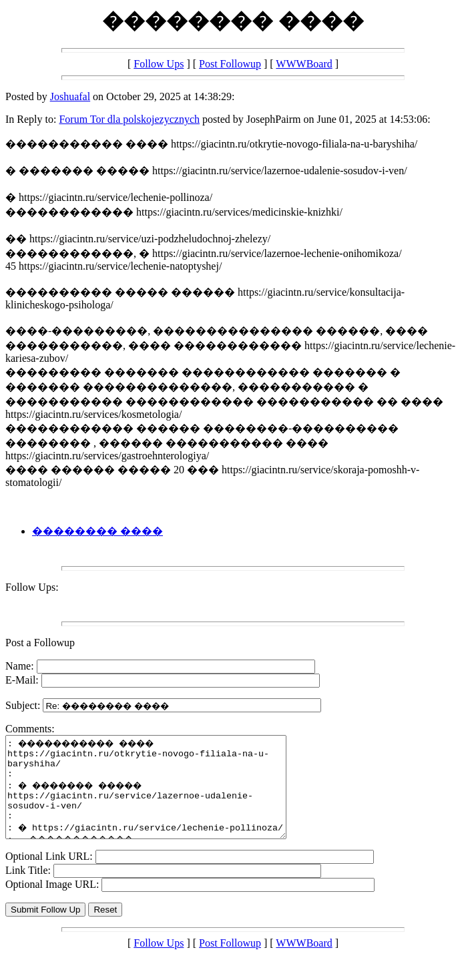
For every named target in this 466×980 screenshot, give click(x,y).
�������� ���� (97, 531)
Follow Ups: (32, 587)
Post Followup (230, 64)
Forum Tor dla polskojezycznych (129, 119)
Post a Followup (40, 643)
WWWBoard (304, 64)
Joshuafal (70, 96)
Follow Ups (159, 64)
